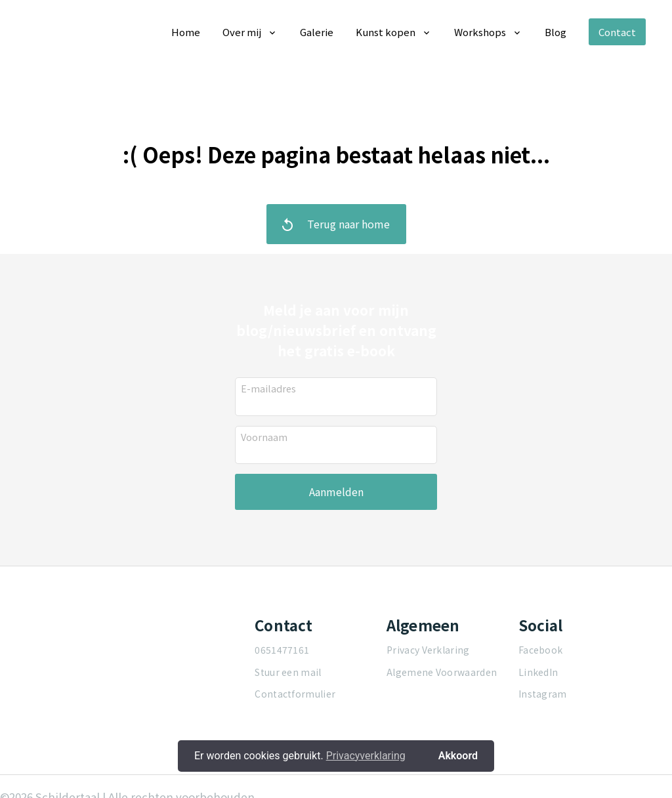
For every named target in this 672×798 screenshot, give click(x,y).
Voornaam (264, 436)
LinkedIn (538, 672)
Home (186, 32)
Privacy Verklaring (428, 650)
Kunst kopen (386, 32)
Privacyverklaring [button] (366, 756)
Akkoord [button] (458, 756)
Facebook (540, 650)
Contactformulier (295, 694)
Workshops (480, 32)
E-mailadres (268, 388)
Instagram (543, 694)
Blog (556, 32)
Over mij (242, 32)
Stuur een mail (288, 672)
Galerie (317, 32)
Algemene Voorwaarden (442, 672)
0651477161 (282, 650)
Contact (617, 32)
